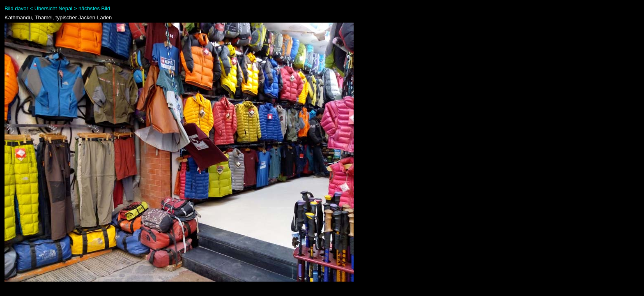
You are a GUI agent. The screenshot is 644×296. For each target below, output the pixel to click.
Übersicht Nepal (54, 8)
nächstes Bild (94, 8)
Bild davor (16, 8)
